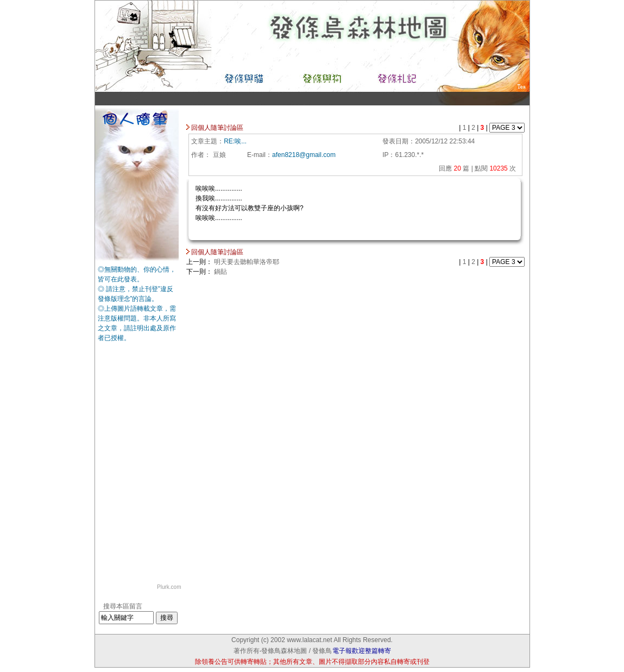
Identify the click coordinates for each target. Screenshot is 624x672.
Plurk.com (169, 587)
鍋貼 (220, 272)
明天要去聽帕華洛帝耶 (247, 262)
